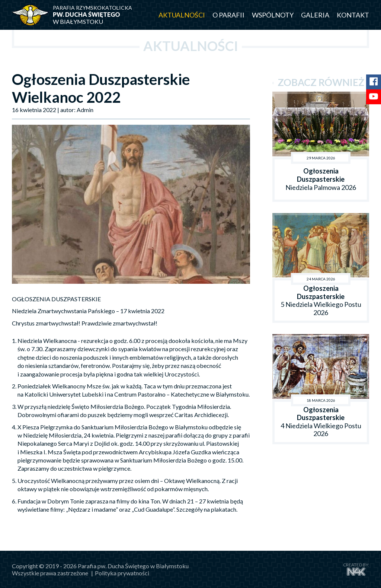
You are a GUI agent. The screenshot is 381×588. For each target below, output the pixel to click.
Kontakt (353, 15)
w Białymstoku (97, 15)
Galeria (315, 15)
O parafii (228, 15)
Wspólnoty (273, 15)
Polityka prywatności (122, 573)
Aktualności (182, 15)
